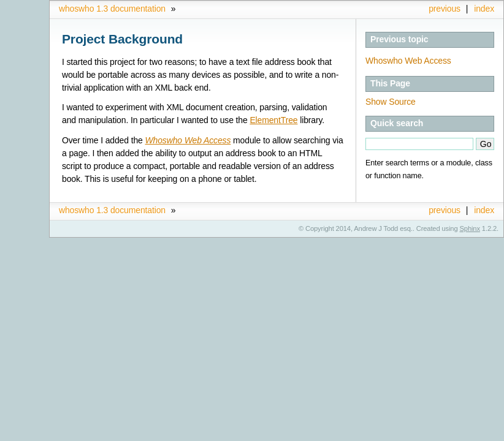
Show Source (391, 102)
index (484, 9)
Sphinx (470, 228)
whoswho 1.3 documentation (112, 9)
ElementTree (273, 120)
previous (445, 9)
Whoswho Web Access (408, 61)
